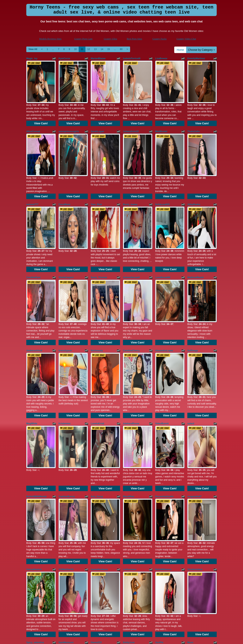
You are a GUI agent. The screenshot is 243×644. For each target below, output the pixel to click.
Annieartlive (33, 533)
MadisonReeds (196, 217)
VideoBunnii (162, 322)
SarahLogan (97, 111)
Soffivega (193, 269)
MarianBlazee (98, 58)
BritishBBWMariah (36, 375)
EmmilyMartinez (196, 58)
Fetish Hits (118, 638)
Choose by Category (201, 50)
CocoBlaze (64, 164)
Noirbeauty (97, 269)
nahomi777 (32, 164)
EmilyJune (129, 480)
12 (89, 49)
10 (75, 49)
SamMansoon (66, 480)
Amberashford (34, 269)
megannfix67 (194, 375)
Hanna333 (96, 480)
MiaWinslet (161, 111)
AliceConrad (33, 111)
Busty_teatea (130, 164)
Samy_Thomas (99, 217)
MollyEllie (64, 533)
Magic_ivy (32, 58)
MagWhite (32, 322)
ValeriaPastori (34, 428)
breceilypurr (65, 269)
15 (109, 49)
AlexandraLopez (164, 269)
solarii (191, 322)
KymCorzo (64, 58)
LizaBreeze (161, 58)
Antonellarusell (131, 217)
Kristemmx (65, 322)
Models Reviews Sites (50, 39)
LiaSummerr (130, 428)
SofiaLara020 (162, 164)
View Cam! (41, 103)
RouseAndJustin (164, 375)
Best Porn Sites (134, 39)
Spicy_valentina (35, 480)
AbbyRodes (194, 164)
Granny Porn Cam (83, 39)
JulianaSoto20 (131, 111)
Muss (190, 480)
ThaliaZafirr (194, 111)
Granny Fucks (159, 39)
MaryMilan (129, 375)
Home (180, 50)
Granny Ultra (110, 39)
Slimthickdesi (195, 428)
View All (33, 49)
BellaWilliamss (163, 428)
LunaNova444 (163, 217)
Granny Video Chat (186, 39)
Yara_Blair (96, 164)
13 (95, 49)
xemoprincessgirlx (69, 111)
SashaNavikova (99, 428)
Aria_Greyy (97, 375)
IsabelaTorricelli (132, 58)
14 (102, 49)
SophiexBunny (67, 375)
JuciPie (159, 480)
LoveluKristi (97, 322)
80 (121, 49)
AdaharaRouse (131, 322)
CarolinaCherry (131, 269)
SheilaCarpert (66, 217)
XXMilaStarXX (66, 428)
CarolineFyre (33, 217)
